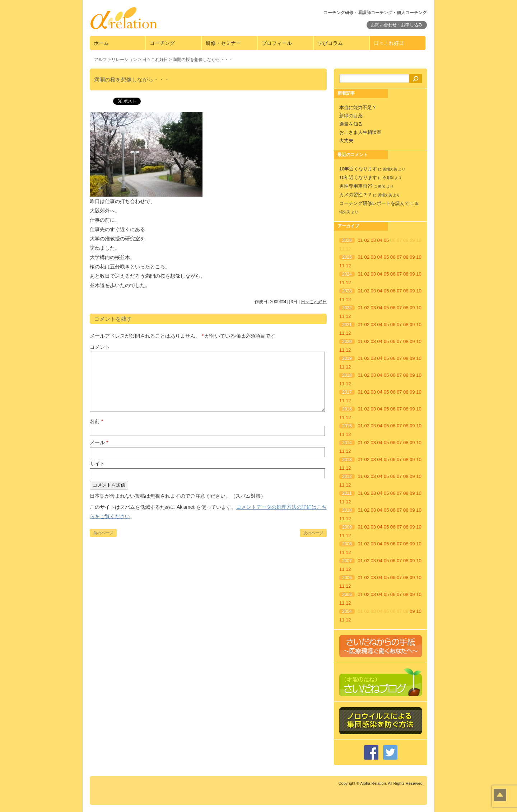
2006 (347, 578)
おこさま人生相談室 (360, 132)
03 (373, 240)
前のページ (103, 533)
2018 (347, 375)
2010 (347, 510)
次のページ (313, 533)
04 (380, 240)
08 (406, 257)
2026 (347, 240)
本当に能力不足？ (358, 107)
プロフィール (277, 43)
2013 (347, 460)
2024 (347, 274)
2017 (347, 392)
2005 (347, 595)
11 (342, 266)
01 (360, 240)
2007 (347, 561)
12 (348, 266)
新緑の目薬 (351, 116)
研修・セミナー (223, 43)
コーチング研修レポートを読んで (374, 203)
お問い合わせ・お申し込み (397, 25)
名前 (96, 421)
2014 (347, 443)
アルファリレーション (116, 60)
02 (367, 240)
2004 (347, 611)
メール (99, 442)
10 (419, 257)
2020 (347, 342)
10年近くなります (358, 169)
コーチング (162, 43)
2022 (347, 308)
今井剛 (388, 178)
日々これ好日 (389, 43)
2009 (347, 527)
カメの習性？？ (356, 195)
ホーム (101, 43)
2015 (347, 426)
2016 (347, 409)
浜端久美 (390, 169)
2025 (347, 257)
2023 (347, 291)
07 (399, 257)
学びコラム (330, 43)
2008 (347, 544)
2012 (347, 477)
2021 (347, 325)
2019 (347, 358)
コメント (100, 347)
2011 (347, 493)
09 (412, 257)
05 (386, 240)
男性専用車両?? (356, 186)
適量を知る (351, 124)
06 (393, 257)
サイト (97, 464)
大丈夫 (346, 140)
